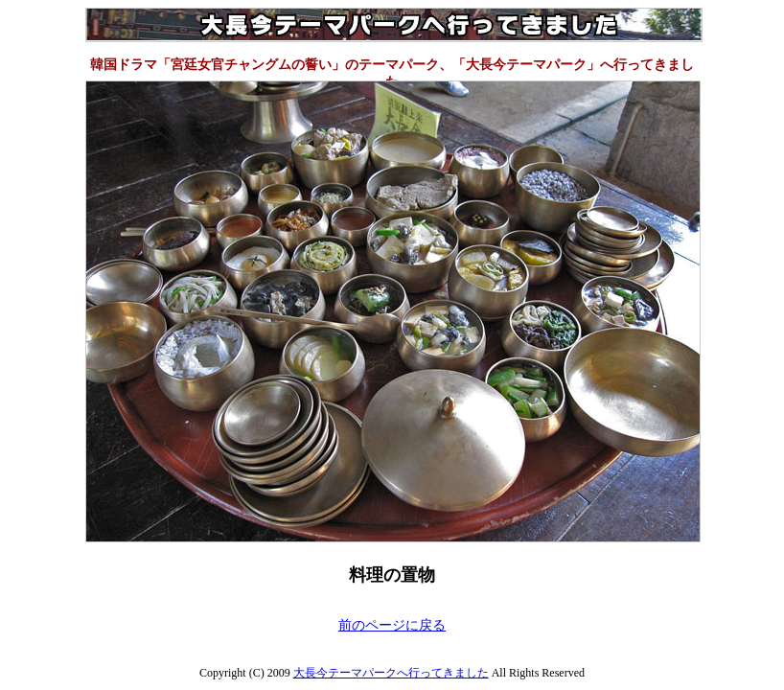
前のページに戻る (392, 625)
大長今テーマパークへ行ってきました (391, 673)
